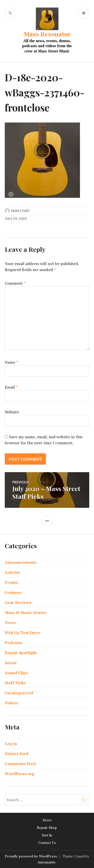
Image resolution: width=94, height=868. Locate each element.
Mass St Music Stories (26, 612)
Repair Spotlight (21, 653)
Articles (12, 572)
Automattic (47, 862)
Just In (47, 835)
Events (11, 582)
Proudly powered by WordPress (31, 856)
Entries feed (17, 754)
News (10, 623)
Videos (12, 703)
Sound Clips (16, 673)
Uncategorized (19, 693)
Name (11, 362)
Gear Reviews (18, 602)
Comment (15, 283)
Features (13, 592)
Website (12, 412)
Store (47, 820)
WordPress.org (19, 774)
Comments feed (20, 764)
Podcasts (14, 643)
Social (11, 663)
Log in (11, 743)
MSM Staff (20, 211)
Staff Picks (15, 683)
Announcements (21, 562)
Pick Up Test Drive (23, 633)
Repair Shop (47, 828)
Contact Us (47, 843)
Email (11, 387)
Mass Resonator (47, 34)
